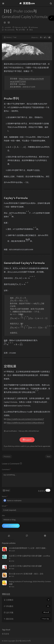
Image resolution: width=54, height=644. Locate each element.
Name (5, 496)
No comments (9, 30)
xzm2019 (8, 27)
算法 (31, 30)
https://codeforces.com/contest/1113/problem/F (25, 419)
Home (7, 37)
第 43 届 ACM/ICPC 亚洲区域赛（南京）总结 (26, 574)
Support (27, 440)
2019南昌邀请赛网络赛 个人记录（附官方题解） (28, 548)
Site (3, 515)
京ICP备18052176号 (23, 641)
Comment (6, 469)
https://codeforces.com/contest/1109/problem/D (25, 423)
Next (49, 457)
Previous (7, 457)
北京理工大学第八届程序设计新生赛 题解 (25, 566)
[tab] (9, 536)
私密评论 (42, 491)
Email (5, 506)
